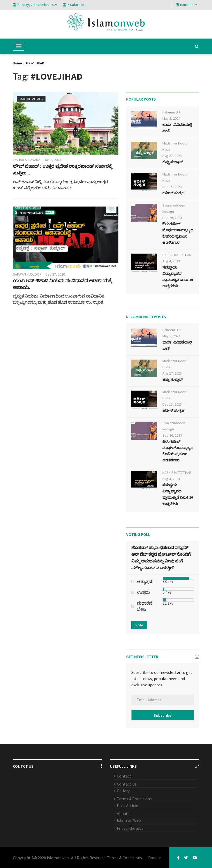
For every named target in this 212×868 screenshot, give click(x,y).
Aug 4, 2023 (171, 261)
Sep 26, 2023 (172, 218)
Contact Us (127, 784)
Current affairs (31, 99)
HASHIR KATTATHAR (177, 255)
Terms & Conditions (134, 799)
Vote (139, 625)
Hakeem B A (172, 112)
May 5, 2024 (171, 118)
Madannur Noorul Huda (175, 146)
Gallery (123, 791)
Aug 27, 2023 (172, 156)
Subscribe (162, 715)
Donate (155, 858)
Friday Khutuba (130, 828)
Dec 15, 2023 (172, 187)
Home (17, 63)
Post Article (127, 805)
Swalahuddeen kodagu (174, 208)
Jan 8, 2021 (53, 160)
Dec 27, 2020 (55, 274)
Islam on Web (129, 820)
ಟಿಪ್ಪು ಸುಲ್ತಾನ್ (172, 162)
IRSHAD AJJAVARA (27, 160)
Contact (124, 776)
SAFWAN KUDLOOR (27, 274)
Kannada (186, 5)
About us (125, 813)
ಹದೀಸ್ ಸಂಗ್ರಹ (173, 193)
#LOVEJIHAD (35, 63)
